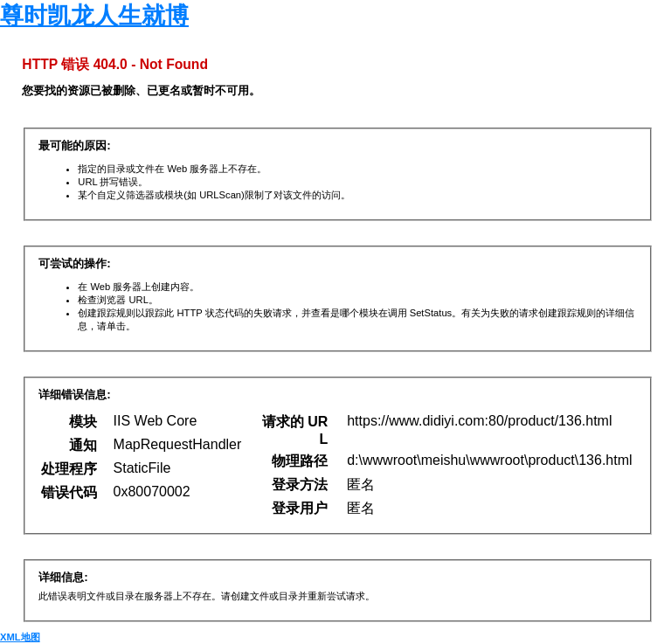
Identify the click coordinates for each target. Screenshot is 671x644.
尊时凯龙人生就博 (94, 16)
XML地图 (20, 637)
